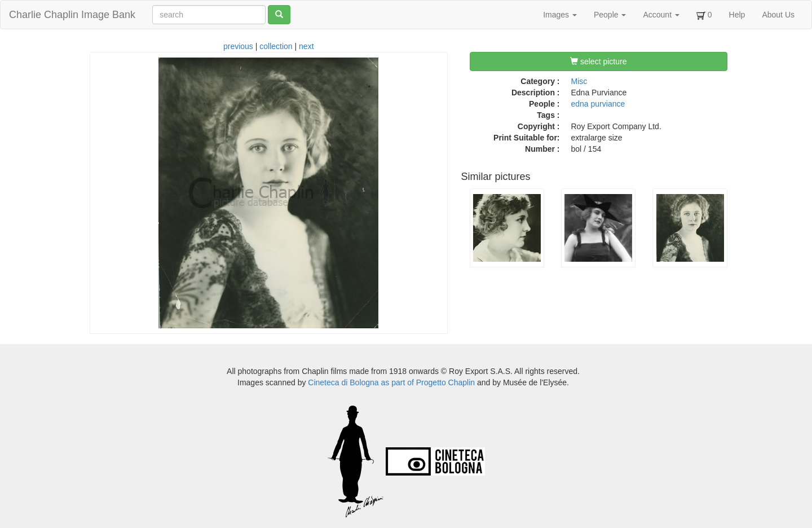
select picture (598, 61)
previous (238, 46)
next (306, 46)
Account (661, 15)
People (610, 15)
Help (737, 15)
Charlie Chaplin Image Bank (72, 15)
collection (276, 46)
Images (560, 15)
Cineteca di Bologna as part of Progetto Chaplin (391, 382)
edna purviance (598, 104)
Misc (579, 81)
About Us (778, 15)
